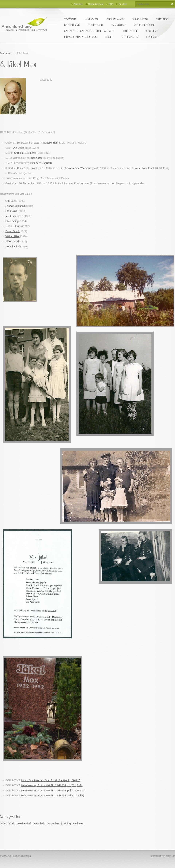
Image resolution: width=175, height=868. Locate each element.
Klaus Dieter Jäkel (27, 168)
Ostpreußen (95, 25)
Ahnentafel (91, 19)
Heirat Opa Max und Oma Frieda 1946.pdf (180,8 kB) (51, 780)
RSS (111, 4)
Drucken (123, 4)
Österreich (163, 19)
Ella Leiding (12, 221)
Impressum (152, 37)
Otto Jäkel (19, 148)
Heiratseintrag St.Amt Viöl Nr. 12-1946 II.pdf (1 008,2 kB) (53, 790)
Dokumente (152, 31)
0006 (3, 823)
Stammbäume (118, 25)
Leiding (67, 823)
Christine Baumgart (25, 153)
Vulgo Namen (140, 19)
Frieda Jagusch (43, 163)
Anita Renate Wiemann (78, 168)
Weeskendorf (50, 143)
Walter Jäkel (12, 236)
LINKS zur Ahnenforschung (80, 37)
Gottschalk (39, 823)
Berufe (109, 37)
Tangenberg (54, 823)
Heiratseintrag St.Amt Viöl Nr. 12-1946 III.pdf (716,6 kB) (52, 796)
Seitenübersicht (96, 4)
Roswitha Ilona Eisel (143, 168)
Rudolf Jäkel (13, 247)
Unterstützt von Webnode (163, 856)
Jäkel (11, 823)
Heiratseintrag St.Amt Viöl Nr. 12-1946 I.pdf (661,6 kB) (52, 785)
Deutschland (72, 25)
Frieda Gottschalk (16, 206)
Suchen (172, 4)
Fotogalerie (130, 31)
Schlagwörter (10, 816)
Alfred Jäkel (12, 241)
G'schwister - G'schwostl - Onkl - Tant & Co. (90, 31)
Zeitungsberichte (144, 25)
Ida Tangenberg (14, 216)
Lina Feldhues (13, 226)
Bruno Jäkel (13, 231)
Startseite (70, 19)
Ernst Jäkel (12, 211)
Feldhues (78, 823)
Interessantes (129, 37)
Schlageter (37, 158)
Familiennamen (115, 19)
